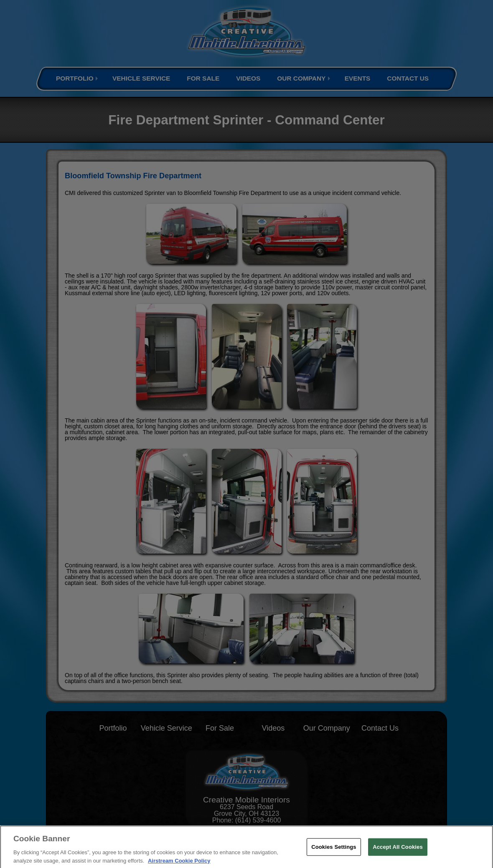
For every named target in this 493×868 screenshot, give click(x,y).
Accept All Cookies (398, 852)
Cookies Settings (334, 852)
